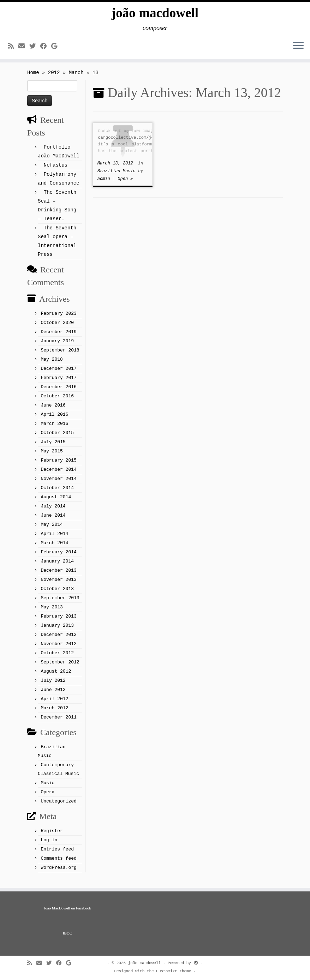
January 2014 (57, 566)
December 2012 (58, 639)
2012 (54, 77)
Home (33, 77)
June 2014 (53, 520)
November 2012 (58, 648)
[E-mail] (24, 49)
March (76, 77)
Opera (47, 797)
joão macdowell (155, 14)
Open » (125, 184)
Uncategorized (58, 806)
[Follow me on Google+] (56, 49)
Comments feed (58, 863)
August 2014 (56, 502)
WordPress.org (58, 872)
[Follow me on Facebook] (46, 49)
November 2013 (58, 584)
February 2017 (58, 382)
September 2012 (60, 667)
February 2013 (58, 621)
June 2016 (53, 410)
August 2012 (56, 676)
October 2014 (57, 492)
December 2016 (58, 392)
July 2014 (53, 511)
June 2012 (53, 694)
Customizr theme (174, 971)
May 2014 (52, 529)
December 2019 (58, 336)
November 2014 (58, 483)
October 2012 (57, 658)
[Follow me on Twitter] (35, 49)
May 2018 (52, 364)
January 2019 (57, 346)
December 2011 (58, 722)
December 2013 (58, 575)
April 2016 (54, 419)
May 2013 (52, 612)
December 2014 (58, 474)
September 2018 (60, 355)
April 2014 (54, 538)
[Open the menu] (298, 48)
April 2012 (54, 704)
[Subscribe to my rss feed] (13, 49)
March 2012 (54, 713)
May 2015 (52, 456)
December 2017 (58, 373)
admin (104, 184)
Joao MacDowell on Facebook (67, 908)
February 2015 (58, 465)
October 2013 (57, 593)
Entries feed (57, 854)
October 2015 (57, 437)
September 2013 (60, 603)
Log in (49, 845)
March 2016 (54, 428)
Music (47, 787)
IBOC (67, 933)
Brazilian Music (118, 176)
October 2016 (57, 401)
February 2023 (58, 318)
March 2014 (54, 548)
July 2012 (53, 685)
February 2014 (58, 557)
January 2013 (57, 630)
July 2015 (53, 447)
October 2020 (57, 327)
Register (52, 835)
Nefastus (56, 170)
